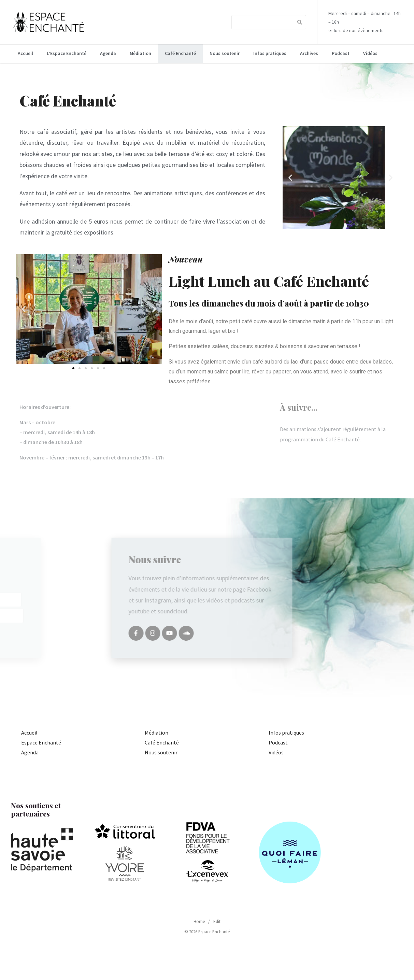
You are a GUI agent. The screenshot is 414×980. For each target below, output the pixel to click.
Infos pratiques (270, 53)
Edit (217, 921)
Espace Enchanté (41, 742)
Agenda (108, 53)
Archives (309, 53)
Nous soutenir (225, 53)
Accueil (25, 53)
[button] (303, 177)
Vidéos (370, 53)
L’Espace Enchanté (67, 53)
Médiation (140, 53)
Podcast (341, 53)
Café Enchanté (180, 53)
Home (199, 921)
